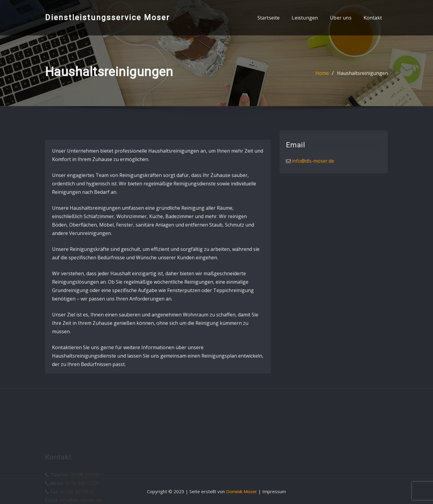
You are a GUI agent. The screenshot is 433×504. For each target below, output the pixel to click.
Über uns (341, 18)
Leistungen (305, 18)
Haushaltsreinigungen (362, 74)
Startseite (269, 18)
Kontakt (373, 18)
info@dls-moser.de (312, 162)
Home (322, 74)
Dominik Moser (242, 491)
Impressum (274, 491)
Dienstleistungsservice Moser (107, 17)
